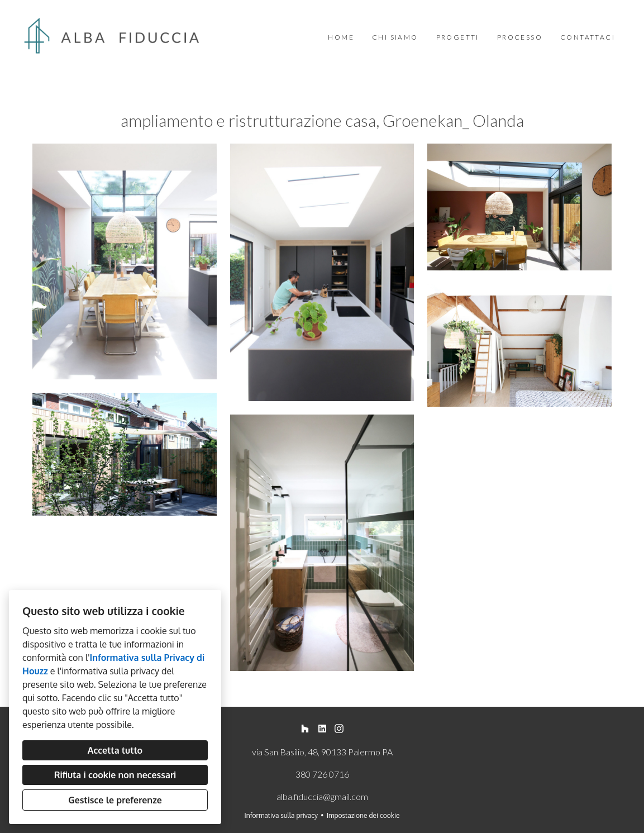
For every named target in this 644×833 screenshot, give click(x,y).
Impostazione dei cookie (363, 815)
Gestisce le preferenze (115, 800)
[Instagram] (339, 729)
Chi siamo (395, 37)
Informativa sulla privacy (281, 815)
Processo (520, 37)
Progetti (458, 37)
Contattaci (588, 37)
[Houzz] (305, 729)
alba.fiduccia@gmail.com (322, 796)
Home (341, 37)
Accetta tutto (115, 750)
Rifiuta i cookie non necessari (115, 775)
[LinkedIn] (322, 729)
